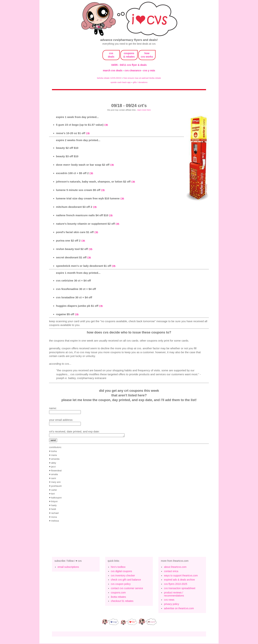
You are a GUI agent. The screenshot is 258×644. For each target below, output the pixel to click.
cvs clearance (133, 70)
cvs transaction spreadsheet (180, 589)
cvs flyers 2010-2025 (175, 584)
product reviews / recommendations (174, 595)
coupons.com (118, 593)
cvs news (169, 600)
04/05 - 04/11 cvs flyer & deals (129, 65)
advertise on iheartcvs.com (179, 609)
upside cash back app (121, 82)
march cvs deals (113, 70)
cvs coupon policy (121, 584)
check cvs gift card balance (126, 580)
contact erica (171, 572)
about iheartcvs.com (175, 567)
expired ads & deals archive (179, 580)
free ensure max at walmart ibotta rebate (142, 78)
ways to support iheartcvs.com (181, 576)
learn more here (144, 110)
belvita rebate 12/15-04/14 (109, 78)
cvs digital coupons (121, 572)
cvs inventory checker (123, 576)
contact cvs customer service (127, 589)
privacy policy (171, 605)
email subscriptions (68, 567)
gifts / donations (140, 82)
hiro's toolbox (118, 567)
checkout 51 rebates (122, 602)
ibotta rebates (119, 597)
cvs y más (149, 70)
